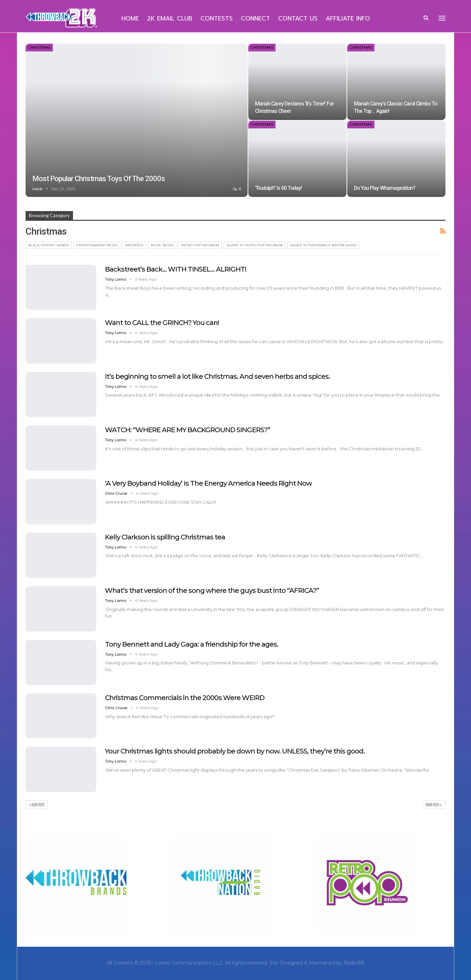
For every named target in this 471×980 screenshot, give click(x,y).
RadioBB (354, 963)
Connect (256, 18)
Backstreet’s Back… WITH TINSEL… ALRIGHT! (176, 269)
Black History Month (49, 245)
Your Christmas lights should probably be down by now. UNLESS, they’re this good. (235, 751)
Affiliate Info (348, 18)
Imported (134, 245)
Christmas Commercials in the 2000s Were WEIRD (185, 698)
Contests (217, 18)
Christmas (39, 47)
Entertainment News (97, 245)
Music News (162, 245)
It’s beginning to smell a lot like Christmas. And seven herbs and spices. (218, 376)
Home (130, 18)
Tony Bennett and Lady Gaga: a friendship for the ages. (192, 644)
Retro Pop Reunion (200, 245)
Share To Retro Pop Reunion (255, 245)
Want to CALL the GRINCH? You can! (162, 323)
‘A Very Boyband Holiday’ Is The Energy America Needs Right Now (208, 483)
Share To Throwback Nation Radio (323, 245)
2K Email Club (170, 18)
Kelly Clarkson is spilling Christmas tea (165, 537)
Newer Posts (434, 805)
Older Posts (37, 805)
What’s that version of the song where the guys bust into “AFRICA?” (212, 590)
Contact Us (298, 18)
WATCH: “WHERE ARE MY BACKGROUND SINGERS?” (188, 430)
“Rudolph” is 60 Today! (278, 188)
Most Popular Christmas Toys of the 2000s (99, 179)
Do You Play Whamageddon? (385, 188)
